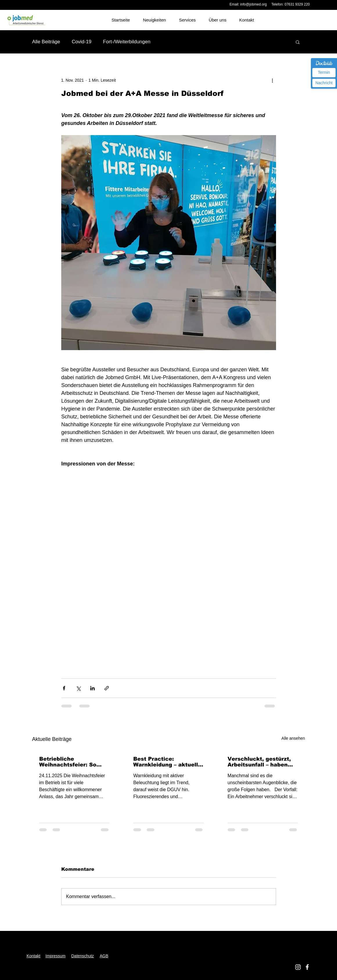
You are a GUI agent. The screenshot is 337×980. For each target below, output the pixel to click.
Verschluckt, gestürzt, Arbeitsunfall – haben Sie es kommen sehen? (260, 762)
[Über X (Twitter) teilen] (78, 688)
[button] (298, 42)
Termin (324, 72)
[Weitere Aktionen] (273, 80)
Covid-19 (82, 42)
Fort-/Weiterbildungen (127, 42)
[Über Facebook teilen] (64, 688)
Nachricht (324, 83)
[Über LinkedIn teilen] (92, 688)
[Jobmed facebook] (307, 967)
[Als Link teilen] (107, 688)
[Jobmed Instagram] (298, 967)
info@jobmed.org (253, 4)
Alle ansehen (293, 738)
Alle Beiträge (46, 42)
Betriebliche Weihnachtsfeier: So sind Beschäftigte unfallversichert (68, 762)
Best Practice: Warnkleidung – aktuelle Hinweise (167, 762)
